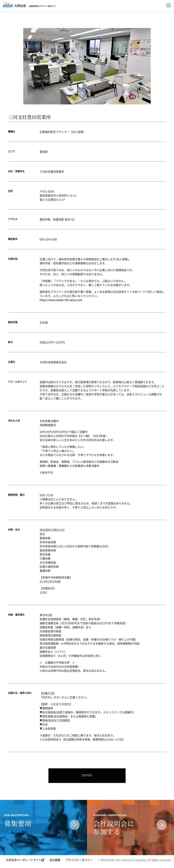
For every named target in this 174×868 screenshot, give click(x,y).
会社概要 (55, 861)
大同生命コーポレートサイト (25, 861)
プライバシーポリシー (79, 861)
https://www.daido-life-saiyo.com (61, 300)
